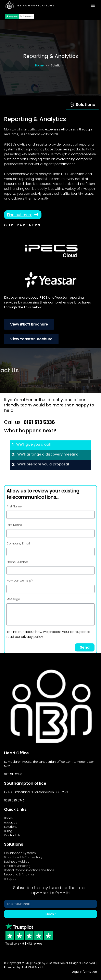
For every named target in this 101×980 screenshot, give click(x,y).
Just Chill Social (32, 967)
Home (39, 65)
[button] (93, 5)
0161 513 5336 (39, 422)
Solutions (57, 65)
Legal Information (84, 972)
